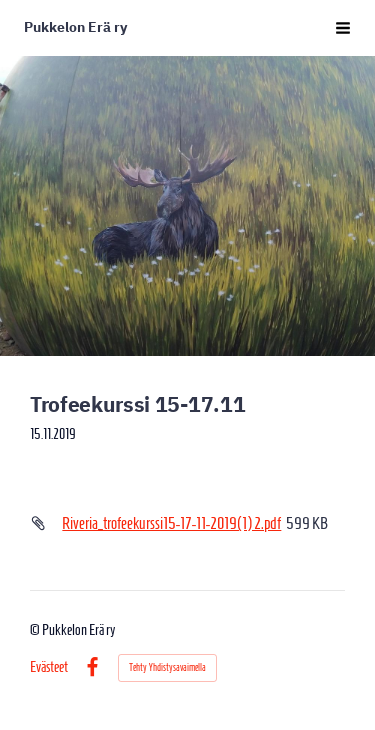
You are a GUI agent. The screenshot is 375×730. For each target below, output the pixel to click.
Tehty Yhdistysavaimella (167, 667)
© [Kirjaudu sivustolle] (36, 630)
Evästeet (49, 667)
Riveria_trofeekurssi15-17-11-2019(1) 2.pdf (171, 523)
